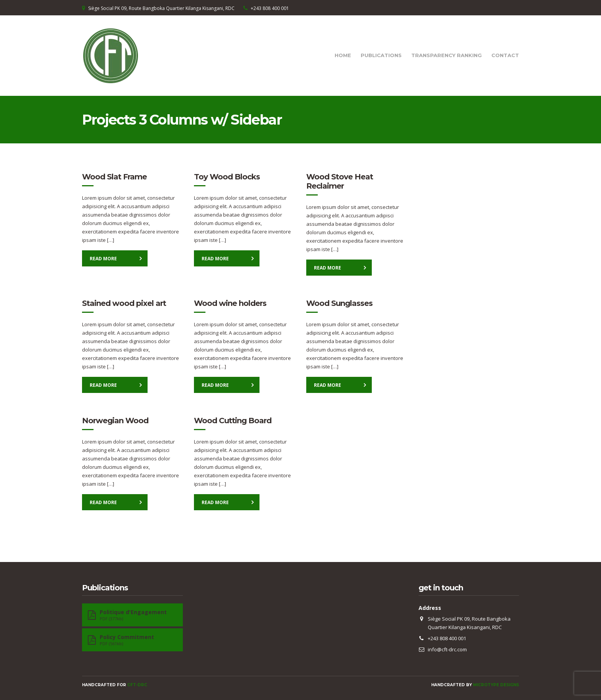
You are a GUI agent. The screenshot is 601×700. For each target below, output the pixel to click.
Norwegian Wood (115, 421)
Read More (103, 259)
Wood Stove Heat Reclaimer (340, 181)
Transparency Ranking (447, 55)
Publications (381, 55)
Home (343, 55)
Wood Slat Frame (114, 177)
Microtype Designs (496, 685)
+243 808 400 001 (270, 8)
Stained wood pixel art (124, 303)
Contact (505, 55)
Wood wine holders (230, 303)
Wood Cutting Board (233, 421)
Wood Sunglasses (339, 303)
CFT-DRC (137, 685)
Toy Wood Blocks (227, 177)
